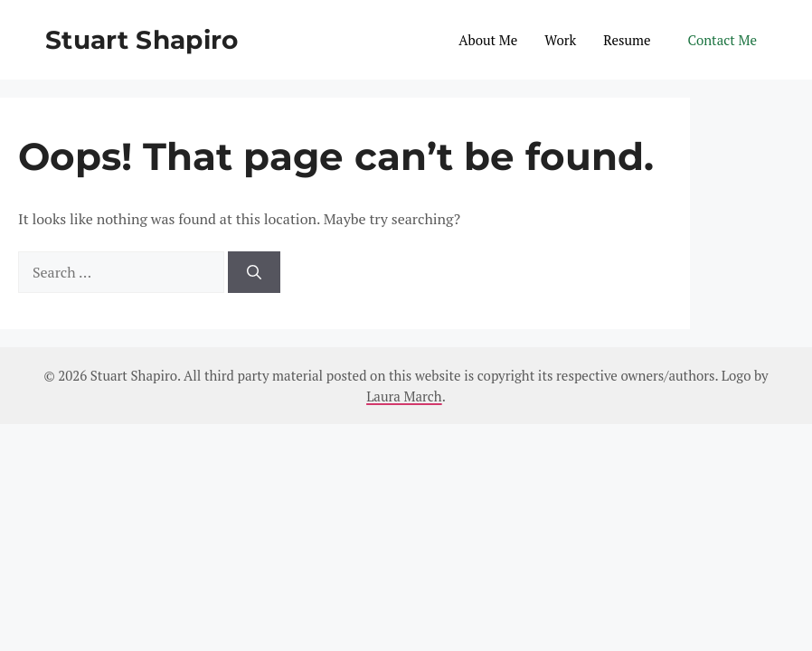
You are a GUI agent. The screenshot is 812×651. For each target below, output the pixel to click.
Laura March (404, 396)
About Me (488, 40)
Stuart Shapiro (142, 40)
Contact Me (722, 40)
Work (560, 40)
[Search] (254, 272)
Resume (627, 40)
